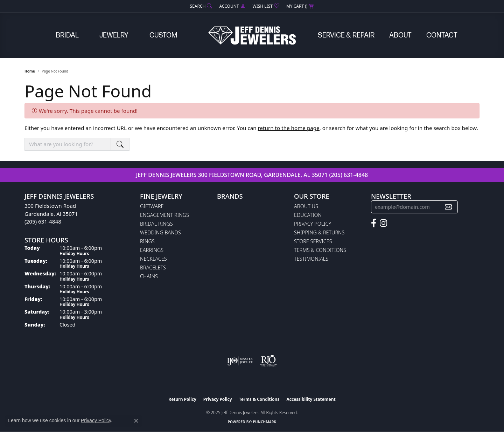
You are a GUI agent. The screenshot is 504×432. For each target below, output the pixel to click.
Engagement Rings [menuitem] (164, 215)
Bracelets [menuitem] (153, 268)
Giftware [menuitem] (152, 206)
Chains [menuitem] (149, 276)
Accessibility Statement (311, 399)
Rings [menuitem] (147, 241)
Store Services (313, 241)
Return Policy (182, 399)
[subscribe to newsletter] (448, 207)
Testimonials (311, 259)
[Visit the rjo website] (268, 361)
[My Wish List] (266, 6)
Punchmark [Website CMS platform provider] (265, 422)
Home (30, 71)
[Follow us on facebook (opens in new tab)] (374, 223)
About (400, 35)
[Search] (201, 6)
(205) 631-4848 (348, 175)
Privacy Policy (313, 224)
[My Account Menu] (232, 6)
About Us (306, 206)
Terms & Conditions (320, 250)
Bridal (67, 35)
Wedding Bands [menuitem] (160, 232)
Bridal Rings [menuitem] (156, 224)
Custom (163, 35)
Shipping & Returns (319, 232)
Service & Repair (346, 35)
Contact (442, 35)
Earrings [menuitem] (152, 250)
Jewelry (114, 35)
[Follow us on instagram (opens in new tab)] (383, 223)
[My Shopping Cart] (300, 6)
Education (308, 215)
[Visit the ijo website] (240, 361)
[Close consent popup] (136, 421)
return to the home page (289, 128)
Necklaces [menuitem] (153, 259)
